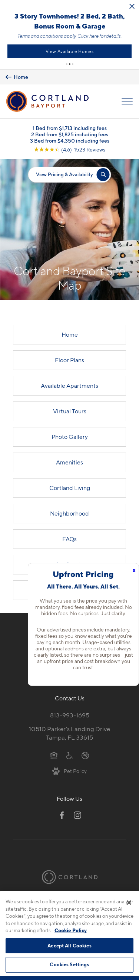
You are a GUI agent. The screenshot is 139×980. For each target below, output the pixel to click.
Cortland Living (70, 488)
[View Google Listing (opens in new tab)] (69, 149)
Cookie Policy (71, 930)
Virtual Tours (70, 411)
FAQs (69, 539)
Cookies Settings (69, 964)
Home (70, 335)
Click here (120, 36)
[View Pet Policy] (69, 771)
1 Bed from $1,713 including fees (70, 128)
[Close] (129, 903)
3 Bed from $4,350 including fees (70, 141)
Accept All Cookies (69, 946)
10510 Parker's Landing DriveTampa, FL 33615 (69, 734)
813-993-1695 (70, 716)
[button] (67, 64)
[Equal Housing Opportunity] (54, 755)
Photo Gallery (70, 437)
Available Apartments (69, 386)
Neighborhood (69, 514)
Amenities (69, 462)
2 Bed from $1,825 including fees (70, 134)
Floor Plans (69, 360)
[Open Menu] (127, 101)
